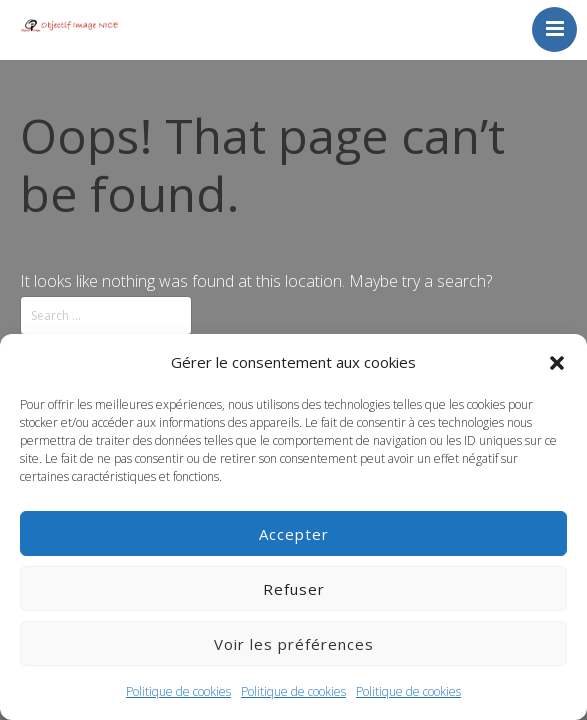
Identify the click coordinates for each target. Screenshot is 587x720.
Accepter (294, 534)
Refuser (294, 589)
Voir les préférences (294, 644)
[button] (557, 363)
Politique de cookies (178, 691)
